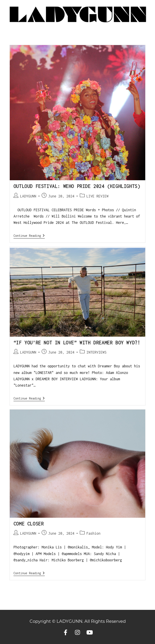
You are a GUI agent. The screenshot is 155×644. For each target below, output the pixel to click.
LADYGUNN (28, 196)
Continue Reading (29, 235)
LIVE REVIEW (97, 196)
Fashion (93, 533)
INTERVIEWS (96, 352)
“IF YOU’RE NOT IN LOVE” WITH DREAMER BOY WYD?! (77, 343)
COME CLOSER (29, 524)
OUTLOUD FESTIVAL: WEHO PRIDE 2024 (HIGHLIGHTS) (77, 186)
